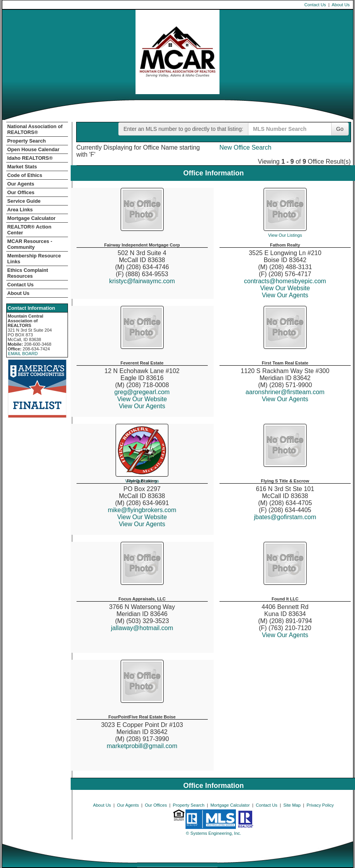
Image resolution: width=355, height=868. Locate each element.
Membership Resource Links (34, 259)
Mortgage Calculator (32, 218)
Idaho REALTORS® (30, 158)
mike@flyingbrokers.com (142, 510)
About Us (341, 5)
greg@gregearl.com (142, 392)
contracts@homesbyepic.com (285, 281)
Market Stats (22, 167)
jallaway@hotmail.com (142, 628)
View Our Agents (285, 295)
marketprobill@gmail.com (142, 746)
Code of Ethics (25, 175)
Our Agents (21, 184)
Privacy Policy (320, 805)
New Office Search (245, 147)
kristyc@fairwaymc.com (142, 281)
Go (340, 129)
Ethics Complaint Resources (28, 273)
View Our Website (285, 288)
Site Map (292, 805)
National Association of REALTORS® (35, 129)
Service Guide (24, 201)
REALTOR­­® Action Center (29, 230)
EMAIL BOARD (23, 354)
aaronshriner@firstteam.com (285, 392)
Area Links (20, 210)
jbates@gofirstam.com (285, 517)
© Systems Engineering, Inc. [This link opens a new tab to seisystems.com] (213, 833)
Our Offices (21, 192)
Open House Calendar (34, 149)
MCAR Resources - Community (30, 244)
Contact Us (315, 5)
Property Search (27, 141)
